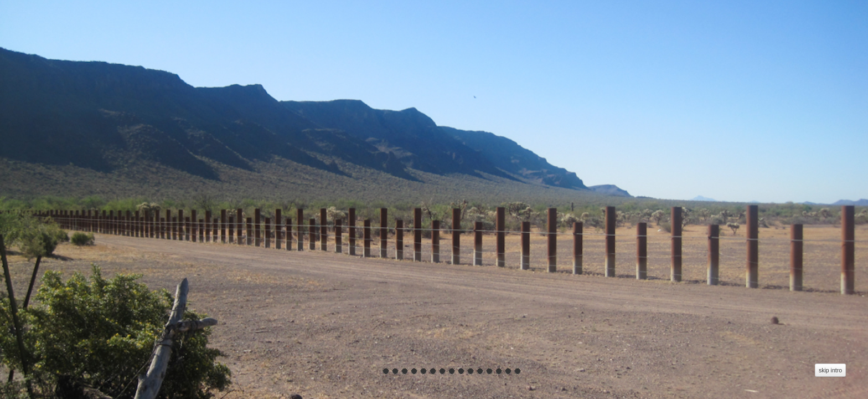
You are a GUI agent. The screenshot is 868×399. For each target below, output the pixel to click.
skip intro (830, 370)
